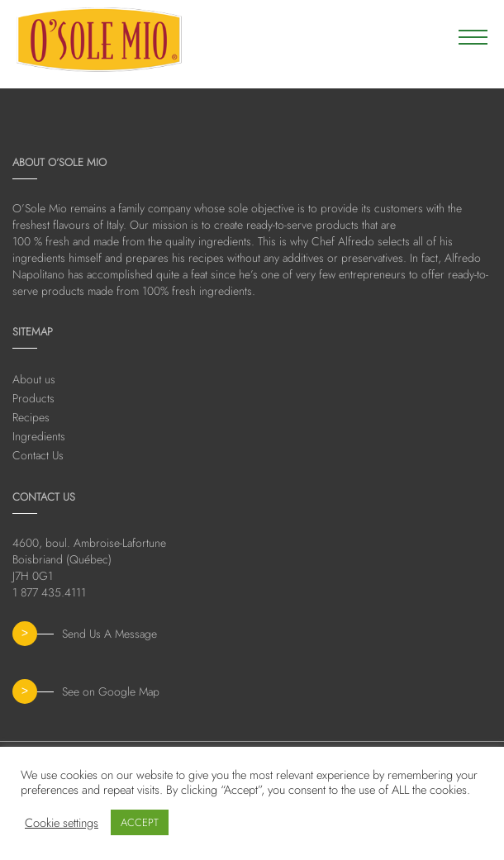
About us (34, 379)
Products (33, 398)
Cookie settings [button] (62, 823)
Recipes (31, 417)
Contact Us (38, 455)
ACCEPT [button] (140, 822)
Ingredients (39, 436)
